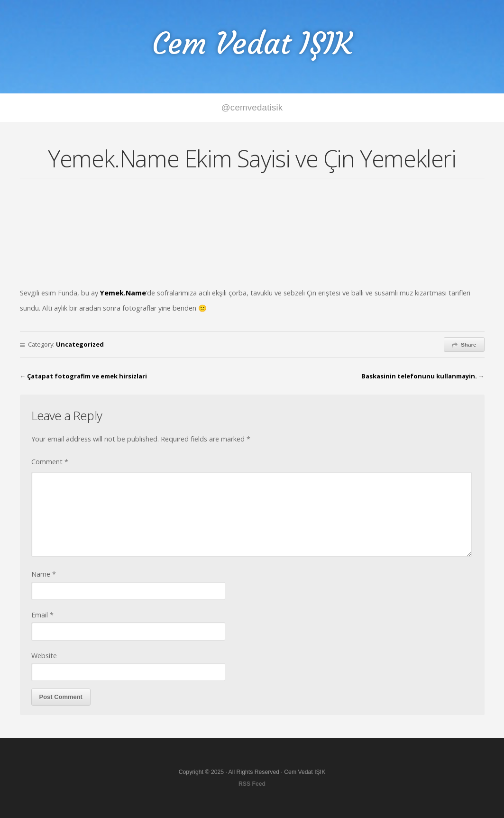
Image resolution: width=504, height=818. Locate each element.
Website (44, 656)
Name (44, 574)
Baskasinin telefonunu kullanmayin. (419, 376)
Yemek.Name (123, 293)
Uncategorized (80, 344)
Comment (50, 462)
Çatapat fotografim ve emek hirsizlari (87, 376)
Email (42, 615)
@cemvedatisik (252, 107)
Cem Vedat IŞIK (252, 43)
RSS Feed (252, 784)
